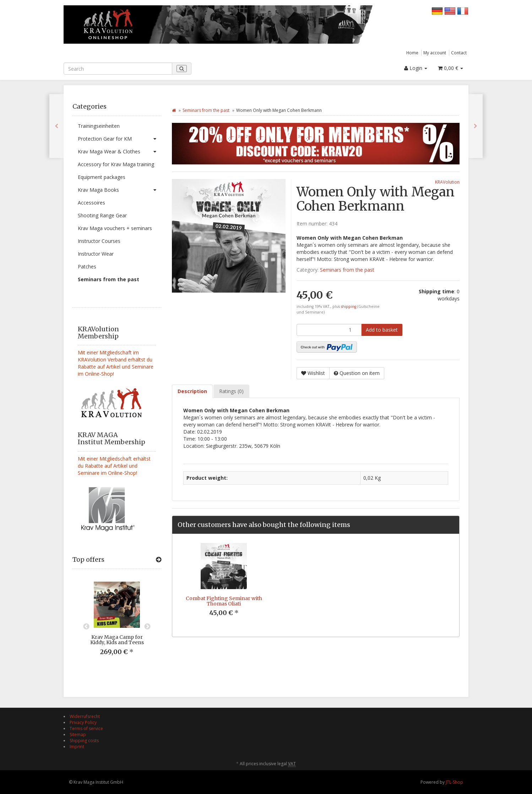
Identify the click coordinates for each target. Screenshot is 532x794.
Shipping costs (84, 741)
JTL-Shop (454, 782)
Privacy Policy (83, 722)
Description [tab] (192, 391)
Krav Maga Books (120, 190)
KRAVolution (447, 182)
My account (435, 53)
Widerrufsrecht (85, 716)
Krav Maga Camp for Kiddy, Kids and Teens (117, 640)
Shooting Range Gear (102, 215)
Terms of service (86, 728)
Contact (459, 53)
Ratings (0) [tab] (231, 391)
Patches (87, 267)
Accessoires (91, 203)
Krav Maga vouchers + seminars (115, 228)
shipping (349, 306)
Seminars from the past (108, 279)
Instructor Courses (99, 241)
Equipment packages (102, 177)
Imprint (77, 747)
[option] (117, 624)
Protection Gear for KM (120, 139)
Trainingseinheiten (99, 126)
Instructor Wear (96, 254)
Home (412, 53)
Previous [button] (86, 627)
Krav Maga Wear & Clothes (120, 152)
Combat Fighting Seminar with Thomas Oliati (224, 601)
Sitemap (78, 735)
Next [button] (147, 627)
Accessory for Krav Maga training (116, 164)
